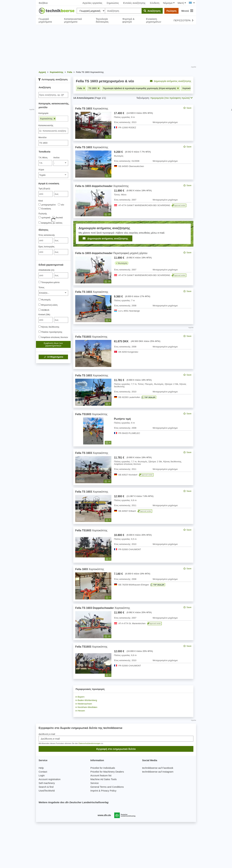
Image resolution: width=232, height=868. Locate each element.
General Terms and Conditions (107, 787)
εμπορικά (44, 217)
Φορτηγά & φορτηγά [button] (128, 20)
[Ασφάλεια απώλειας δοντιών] (40, 337)
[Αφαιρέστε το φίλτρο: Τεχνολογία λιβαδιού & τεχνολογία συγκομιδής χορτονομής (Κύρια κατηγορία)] (141, 88)
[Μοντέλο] (53, 143)
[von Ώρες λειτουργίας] (46, 252)
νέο (61, 205)
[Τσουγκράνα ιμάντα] (40, 282)
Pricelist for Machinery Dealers (107, 772)
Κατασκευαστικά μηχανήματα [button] (73, 20)
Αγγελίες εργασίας (92, 3)
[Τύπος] (53, 293)
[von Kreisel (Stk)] (46, 320)
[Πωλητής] (40, 217)
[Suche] (53, 95)
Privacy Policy (109, 791)
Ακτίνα (56, 158)
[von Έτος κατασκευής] (46, 240)
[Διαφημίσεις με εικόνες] (40, 222)
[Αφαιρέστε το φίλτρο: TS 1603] (94, 88)
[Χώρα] (53, 175)
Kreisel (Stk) (44, 314)
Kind (41, 201)
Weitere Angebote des (74, 802)
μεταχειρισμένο (47, 205)
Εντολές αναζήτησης (134, 3)
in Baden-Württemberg (86, 700)
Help (41, 768)
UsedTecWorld (47, 791)
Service (95, 783)
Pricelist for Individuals (103, 768)
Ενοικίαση (45, 209)
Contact (43, 772)
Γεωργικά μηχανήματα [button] (45, 20)
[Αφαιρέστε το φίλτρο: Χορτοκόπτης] (190, 88)
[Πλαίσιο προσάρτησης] (40, 332)
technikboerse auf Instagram (158, 772)
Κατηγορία (43, 113)
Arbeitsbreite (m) (46, 270)
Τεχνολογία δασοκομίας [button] (102, 20)
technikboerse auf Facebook (158, 768)
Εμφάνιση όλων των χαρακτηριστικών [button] (53, 344)
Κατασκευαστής (46, 125)
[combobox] (53, 131)
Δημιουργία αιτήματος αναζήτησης (171, 81)
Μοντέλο (42, 137)
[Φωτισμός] (40, 299)
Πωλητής (43, 214)
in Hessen (80, 711)
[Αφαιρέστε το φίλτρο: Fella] (81, 88)
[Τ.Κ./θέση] (45, 163)
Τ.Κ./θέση (43, 158)
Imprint (94, 791)
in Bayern (80, 697)
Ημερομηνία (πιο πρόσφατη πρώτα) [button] (172, 98)
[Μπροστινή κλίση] (40, 305)
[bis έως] (61, 194)
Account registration (50, 779)
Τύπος (41, 287)
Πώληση (171, 11)
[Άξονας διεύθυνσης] (40, 327)
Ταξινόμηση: (143, 98)
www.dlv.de (104, 815)
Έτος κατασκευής (47, 235)
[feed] (133, 392)
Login (42, 775)
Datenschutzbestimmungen (90, 743)
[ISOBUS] (40, 310)
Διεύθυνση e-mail (47, 734)
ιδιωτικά (58, 217)
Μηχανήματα (53, 357)
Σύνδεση (155, 3)
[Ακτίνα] (61, 163)
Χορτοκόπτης (48, 119)
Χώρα (41, 170)
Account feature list (101, 775)
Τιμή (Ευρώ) (44, 189)
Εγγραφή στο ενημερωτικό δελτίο (116, 749)
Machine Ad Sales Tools (104, 779)
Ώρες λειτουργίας (47, 247)
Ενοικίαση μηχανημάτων (154, 20)
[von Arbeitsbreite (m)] (46, 275)
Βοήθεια (43, 3)
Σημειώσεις (113, 3)
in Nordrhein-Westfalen (86, 707)
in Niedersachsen (84, 704)
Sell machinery (47, 783)
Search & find (46, 787)
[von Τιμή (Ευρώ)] (46, 194)
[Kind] (40, 204)
